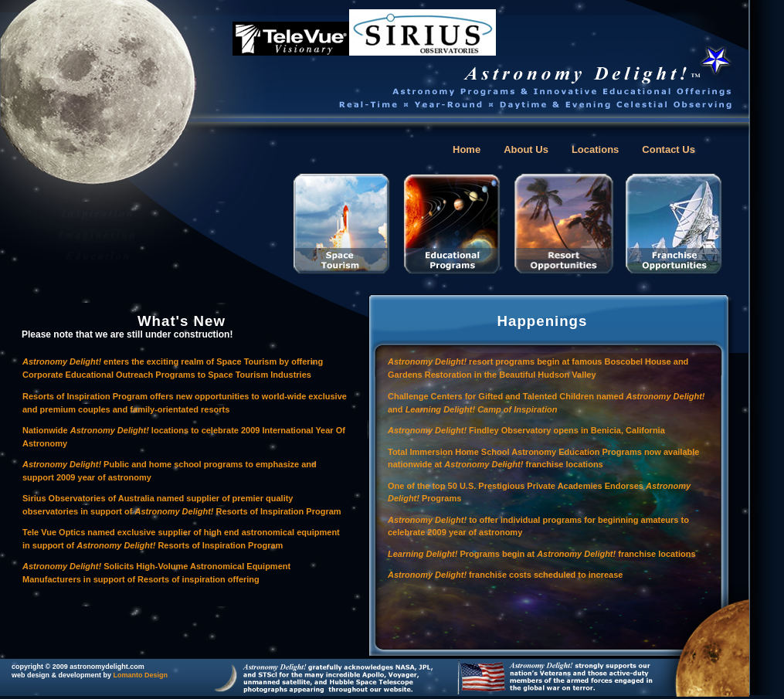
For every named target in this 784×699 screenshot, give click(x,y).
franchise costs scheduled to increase (545, 575)
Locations (595, 149)
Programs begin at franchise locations (542, 554)
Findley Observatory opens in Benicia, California (526, 430)
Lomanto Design (141, 675)
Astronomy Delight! (428, 520)
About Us (526, 149)
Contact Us (669, 149)
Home (467, 149)
